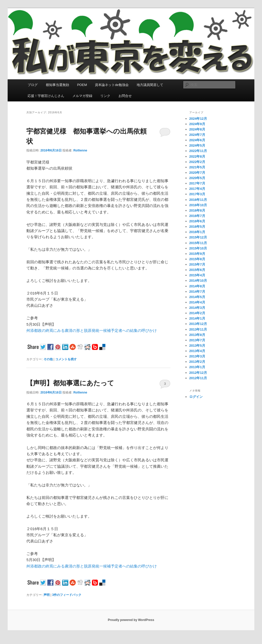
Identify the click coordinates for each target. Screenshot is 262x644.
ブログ (33, 85)
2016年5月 (197, 227)
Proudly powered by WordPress (131, 620)
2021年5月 (197, 167)
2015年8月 (197, 259)
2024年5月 (197, 145)
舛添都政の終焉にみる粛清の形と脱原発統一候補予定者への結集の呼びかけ (92, 330)
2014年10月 (198, 281)
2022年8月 (197, 156)
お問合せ (125, 96)
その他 (48, 359)
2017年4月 (197, 189)
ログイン (196, 397)
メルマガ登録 (82, 96)
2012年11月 (198, 378)
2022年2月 (197, 162)
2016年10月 (198, 205)
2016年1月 (197, 232)
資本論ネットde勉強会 (112, 85)
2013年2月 (197, 362)
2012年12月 (198, 373)
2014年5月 (197, 297)
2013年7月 (197, 340)
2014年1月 (197, 318)
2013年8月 (197, 335)
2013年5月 (197, 346)
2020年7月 (197, 173)
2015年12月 (198, 237)
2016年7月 (197, 216)
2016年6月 (197, 221)
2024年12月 (198, 119)
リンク (105, 96)
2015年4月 (197, 275)
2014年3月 (197, 308)
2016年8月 (197, 210)
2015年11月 (198, 243)
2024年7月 (197, 135)
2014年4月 (197, 302)
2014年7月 (197, 292)
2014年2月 (197, 313)
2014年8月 (197, 286)
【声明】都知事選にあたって (70, 383)
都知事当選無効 (57, 85)
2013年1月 (197, 367)
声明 (47, 595)
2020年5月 (197, 178)
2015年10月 (198, 248)
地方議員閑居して (150, 85)
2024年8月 (197, 129)
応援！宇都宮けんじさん (46, 96)
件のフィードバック (67, 595)
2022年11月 (198, 151)
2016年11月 (198, 200)
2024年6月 (197, 140)
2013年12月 (198, 324)
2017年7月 (197, 183)
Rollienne (80, 150)
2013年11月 (198, 329)
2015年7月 (197, 264)
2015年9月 (197, 254)
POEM (82, 85)
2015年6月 (197, 270)
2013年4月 (197, 351)
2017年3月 (197, 194)
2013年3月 (197, 356)
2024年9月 (197, 124)
